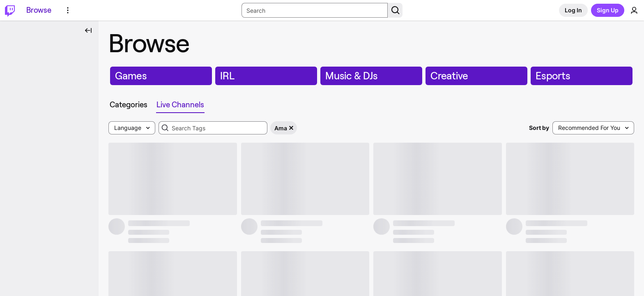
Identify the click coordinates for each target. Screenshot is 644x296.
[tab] (130, 105)
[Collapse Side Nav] (88, 30)
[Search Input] (315, 10)
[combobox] (213, 128)
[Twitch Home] (10, 10)
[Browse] (39, 10)
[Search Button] (395, 10)
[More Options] (68, 10)
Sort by (539, 128)
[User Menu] (634, 10)
